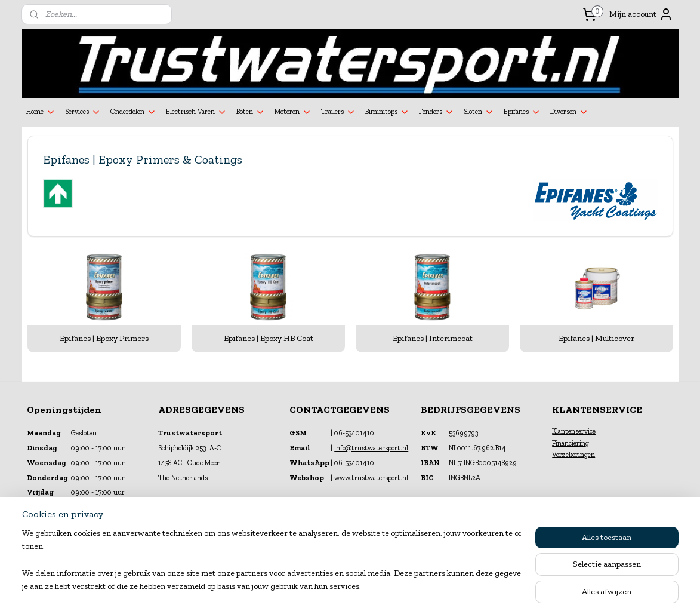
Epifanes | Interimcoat (432, 338)
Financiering (571, 443)
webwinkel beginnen (377, 586)
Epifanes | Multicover (596, 338)
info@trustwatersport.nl (371, 448)
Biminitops (387, 112)
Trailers (338, 112)
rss (339, 586)
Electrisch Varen (196, 112)
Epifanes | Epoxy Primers (104, 338)
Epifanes (522, 112)
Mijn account (641, 14)
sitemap (319, 586)
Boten (251, 112)
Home (41, 112)
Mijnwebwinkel (468, 586)
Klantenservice (574, 431)
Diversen (569, 112)
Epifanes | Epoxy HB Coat (268, 338)
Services (83, 112)
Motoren (293, 112)
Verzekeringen (573, 455)
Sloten (479, 112)
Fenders (437, 112)
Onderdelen (133, 112)
